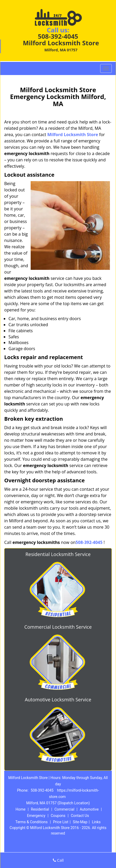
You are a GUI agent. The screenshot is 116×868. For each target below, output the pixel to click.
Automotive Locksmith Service (58, 700)
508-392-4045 (58, 36)
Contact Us (80, 816)
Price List (61, 822)
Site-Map (80, 822)
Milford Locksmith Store (73, 135)
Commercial (64, 809)
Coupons (58, 816)
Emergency (36, 816)
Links (96, 822)
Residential (40, 809)
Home (21, 809)
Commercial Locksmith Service (58, 627)
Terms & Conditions (31, 822)
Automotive (89, 809)
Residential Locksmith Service (58, 554)
